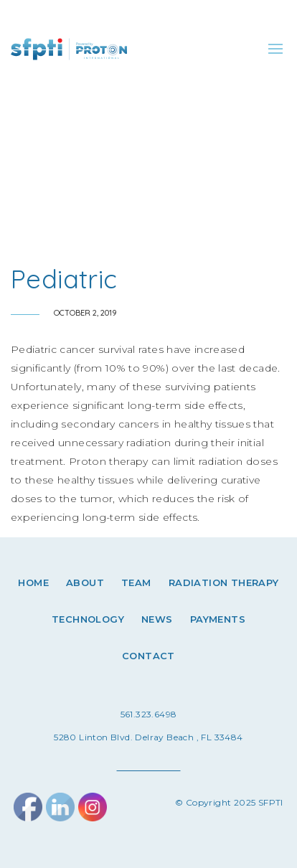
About (85, 582)
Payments (218, 619)
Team (136, 582)
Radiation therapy (224, 582)
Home (33, 582)
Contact (148, 656)
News (157, 619)
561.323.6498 (149, 714)
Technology (88, 619)
